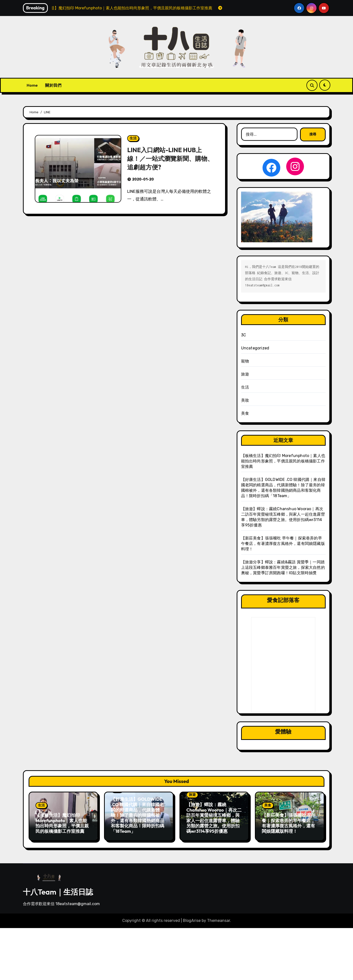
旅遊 (245, 374)
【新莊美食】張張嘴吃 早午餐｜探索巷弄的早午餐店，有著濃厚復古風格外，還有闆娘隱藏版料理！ (283, 544)
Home (32, 85)
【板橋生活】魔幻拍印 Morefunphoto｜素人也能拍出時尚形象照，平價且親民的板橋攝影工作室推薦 (283, 461)
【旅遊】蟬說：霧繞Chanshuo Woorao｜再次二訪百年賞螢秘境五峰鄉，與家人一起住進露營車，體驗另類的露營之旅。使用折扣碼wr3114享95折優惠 (214, 818)
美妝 (245, 400)
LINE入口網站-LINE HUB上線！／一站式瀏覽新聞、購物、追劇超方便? (168, 158)
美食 (245, 413)
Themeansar (219, 919)
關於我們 (53, 85)
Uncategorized (255, 348)
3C (244, 335)
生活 (133, 138)
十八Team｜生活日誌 (58, 890)
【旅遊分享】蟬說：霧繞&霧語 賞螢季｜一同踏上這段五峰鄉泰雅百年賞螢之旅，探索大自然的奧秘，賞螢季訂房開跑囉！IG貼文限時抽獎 (283, 567)
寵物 (245, 361)
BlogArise (192, 919)
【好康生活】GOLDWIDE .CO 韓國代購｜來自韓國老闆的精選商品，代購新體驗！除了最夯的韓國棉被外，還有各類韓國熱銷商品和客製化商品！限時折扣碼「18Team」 (138, 815)
